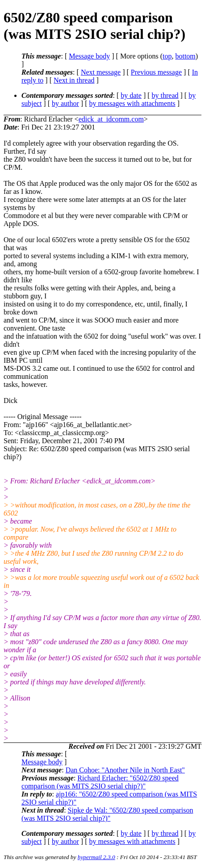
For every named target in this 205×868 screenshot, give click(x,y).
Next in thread (74, 80)
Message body (89, 56)
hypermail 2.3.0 (96, 857)
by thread (165, 95)
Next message (101, 72)
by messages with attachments (132, 103)
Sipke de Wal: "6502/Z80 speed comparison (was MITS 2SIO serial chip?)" (107, 814)
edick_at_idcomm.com (111, 119)
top (167, 56)
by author (65, 103)
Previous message (156, 72)
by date (131, 95)
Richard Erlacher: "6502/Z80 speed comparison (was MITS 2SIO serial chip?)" (100, 782)
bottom (185, 56)
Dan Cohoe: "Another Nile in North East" (125, 770)
